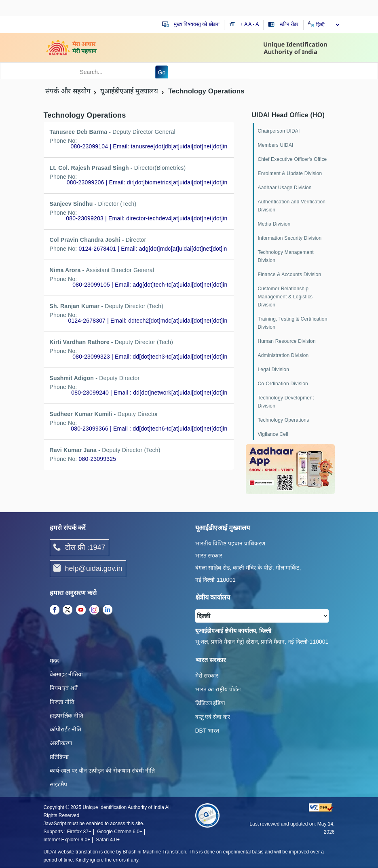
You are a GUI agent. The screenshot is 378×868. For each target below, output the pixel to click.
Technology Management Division (286, 256)
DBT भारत (207, 731)
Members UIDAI (276, 145)
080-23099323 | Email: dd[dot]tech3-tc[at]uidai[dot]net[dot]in (150, 357)
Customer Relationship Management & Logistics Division (285, 297)
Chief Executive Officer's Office (292, 159)
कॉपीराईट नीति (66, 729)
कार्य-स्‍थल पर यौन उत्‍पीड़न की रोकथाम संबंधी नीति (102, 771)
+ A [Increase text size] (245, 24)
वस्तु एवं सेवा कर (213, 717)
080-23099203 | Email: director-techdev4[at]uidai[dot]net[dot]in (147, 218)
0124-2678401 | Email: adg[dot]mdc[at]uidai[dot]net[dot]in (153, 249)
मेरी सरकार (207, 676)
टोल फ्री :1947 (79, 548)
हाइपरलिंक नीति (67, 716)
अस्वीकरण (61, 743)
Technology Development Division (286, 402)
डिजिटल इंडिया (210, 703)
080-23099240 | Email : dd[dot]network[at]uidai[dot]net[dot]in (149, 393)
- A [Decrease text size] (256, 24)
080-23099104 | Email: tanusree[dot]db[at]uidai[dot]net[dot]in (149, 146)
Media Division (274, 224)
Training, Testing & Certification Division (293, 323)
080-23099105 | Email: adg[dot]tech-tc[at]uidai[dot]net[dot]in (150, 285)
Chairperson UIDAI (279, 131)
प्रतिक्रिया (59, 757)
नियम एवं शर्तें (64, 688)
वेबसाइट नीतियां (67, 674)
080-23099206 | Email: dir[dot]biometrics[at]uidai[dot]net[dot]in (147, 182)
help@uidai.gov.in (88, 569)
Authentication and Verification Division (292, 206)
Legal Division (274, 370)
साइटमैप (58, 784)
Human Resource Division (287, 341)
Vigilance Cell (273, 434)
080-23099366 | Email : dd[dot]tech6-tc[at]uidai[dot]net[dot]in (149, 429)
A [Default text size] (250, 24)
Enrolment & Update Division (290, 173)
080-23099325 (98, 459)
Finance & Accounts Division (290, 275)
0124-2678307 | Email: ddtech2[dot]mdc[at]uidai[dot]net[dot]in (148, 321)
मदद (54, 661)
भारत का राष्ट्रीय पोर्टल (218, 689)
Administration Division (283, 355)
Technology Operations (284, 420)
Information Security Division (290, 238)
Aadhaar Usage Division (285, 188)
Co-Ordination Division (283, 384)
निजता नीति (62, 702)
